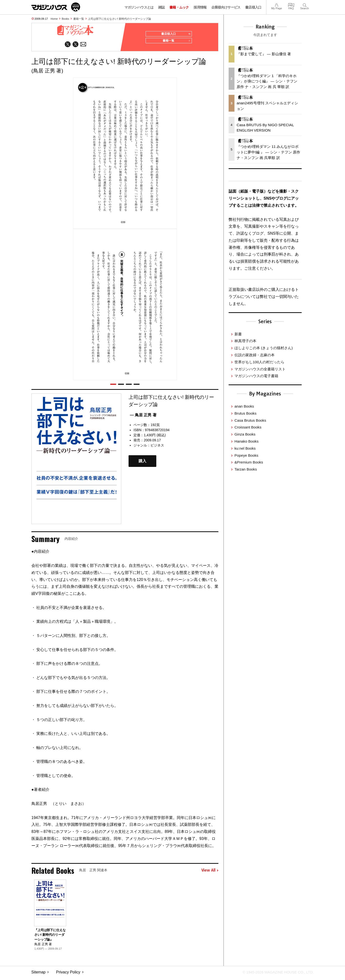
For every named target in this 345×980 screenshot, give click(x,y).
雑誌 (162, 7)
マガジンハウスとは (139, 7)
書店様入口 (253, 7)
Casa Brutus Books (250, 420)
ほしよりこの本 (264, 348)
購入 (142, 463)
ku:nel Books (245, 448)
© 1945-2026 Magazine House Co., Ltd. (275, 974)
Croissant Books (248, 427)
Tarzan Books (246, 469)
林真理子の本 (245, 341)
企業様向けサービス (226, 7)
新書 (238, 334)
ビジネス (157, 447)
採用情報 (200, 7)
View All (210, 872)
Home (54, 19)
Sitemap (39, 974)
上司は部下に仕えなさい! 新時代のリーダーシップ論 (119, 19)
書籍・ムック (179, 7)
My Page (277, 4)
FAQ (291, 4)
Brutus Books (245, 413)
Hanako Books (247, 441)
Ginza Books (245, 434)
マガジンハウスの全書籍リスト (260, 369)
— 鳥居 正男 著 (143, 417)
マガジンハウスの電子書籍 (256, 376)
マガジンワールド (56, 7)
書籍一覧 (79, 19)
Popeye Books (246, 455)
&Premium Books (249, 462)
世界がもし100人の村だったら (259, 362)
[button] (113, 386)
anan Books (244, 406)
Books (66, 19)
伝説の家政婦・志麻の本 (255, 355)
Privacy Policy (68, 974)
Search (304, 4)
